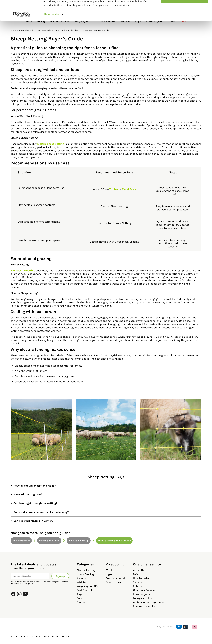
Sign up (60, 576)
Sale (79, 598)
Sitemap (65, 636)
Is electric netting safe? (28, 494)
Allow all (184, 8)
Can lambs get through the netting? (35, 503)
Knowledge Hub (21, 540)
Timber (114, 189)
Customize (185, 18)
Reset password (115, 582)
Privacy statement (51, 636)
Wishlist (110, 570)
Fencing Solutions (49, 540)
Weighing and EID (87, 586)
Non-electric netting (23, 270)
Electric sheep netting (51, 144)
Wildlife (81, 582)
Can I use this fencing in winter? (33, 521)
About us (14, 636)
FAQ (136, 574)
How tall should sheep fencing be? (35, 486)
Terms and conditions (30, 636)
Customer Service (144, 590)
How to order (141, 578)
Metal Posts (129, 189)
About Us (139, 570)
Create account (115, 578)
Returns (138, 586)
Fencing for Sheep (79, 540)
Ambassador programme (149, 602)
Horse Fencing (85, 574)
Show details (51, 33)
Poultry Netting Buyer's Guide (114, 540)
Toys (80, 594)
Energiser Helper (143, 598)
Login (109, 574)
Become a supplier (145, 606)
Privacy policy (28, 584)
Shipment (139, 582)
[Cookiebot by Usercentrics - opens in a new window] (21, 33)
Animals (82, 578)
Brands (81, 602)
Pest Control (84, 590)
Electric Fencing (86, 570)
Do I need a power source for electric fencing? (41, 512)
